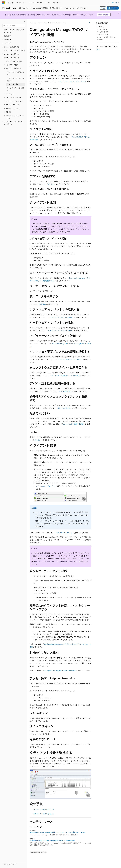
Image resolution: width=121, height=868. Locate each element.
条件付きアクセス (64, 408)
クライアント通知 (103, 29)
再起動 (37, 440)
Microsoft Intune (42, 23)
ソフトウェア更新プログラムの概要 (69, 359)
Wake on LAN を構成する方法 (73, 424)
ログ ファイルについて (64, 533)
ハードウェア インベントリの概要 (60, 330)
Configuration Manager (57, 23)
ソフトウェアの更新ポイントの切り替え (66, 375)
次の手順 (100, 40)
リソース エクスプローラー (45, 486)
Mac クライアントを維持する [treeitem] (16, 89)
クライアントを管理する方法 (44, 809)
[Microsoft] (4, 3)
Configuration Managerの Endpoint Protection (60, 670)
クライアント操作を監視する (106, 37)
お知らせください (104, 15)
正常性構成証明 (65, 391)
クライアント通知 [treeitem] (13, 84)
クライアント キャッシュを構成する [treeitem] (16, 79)
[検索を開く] (109, 3)
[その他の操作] (89, 23)
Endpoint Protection (103, 34)
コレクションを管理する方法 (44, 814)
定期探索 (43, 304)
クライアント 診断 (103, 32)
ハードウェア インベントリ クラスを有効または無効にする (56, 561)
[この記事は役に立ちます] (97, 50)
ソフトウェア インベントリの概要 (60, 317)
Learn (32, 23)
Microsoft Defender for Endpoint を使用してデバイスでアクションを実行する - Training (57, 832)
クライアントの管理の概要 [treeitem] (14, 61)
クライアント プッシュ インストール (72, 81)
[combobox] (14, 26)
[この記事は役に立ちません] (100, 50)
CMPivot (51, 184)
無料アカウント (113, 8)
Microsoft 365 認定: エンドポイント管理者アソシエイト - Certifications (52, 841)
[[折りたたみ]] (24, 21)
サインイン (115, 3)
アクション (100, 27)
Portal (103, 8)
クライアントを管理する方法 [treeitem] (16, 73)
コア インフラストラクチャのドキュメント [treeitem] (14, 31)
